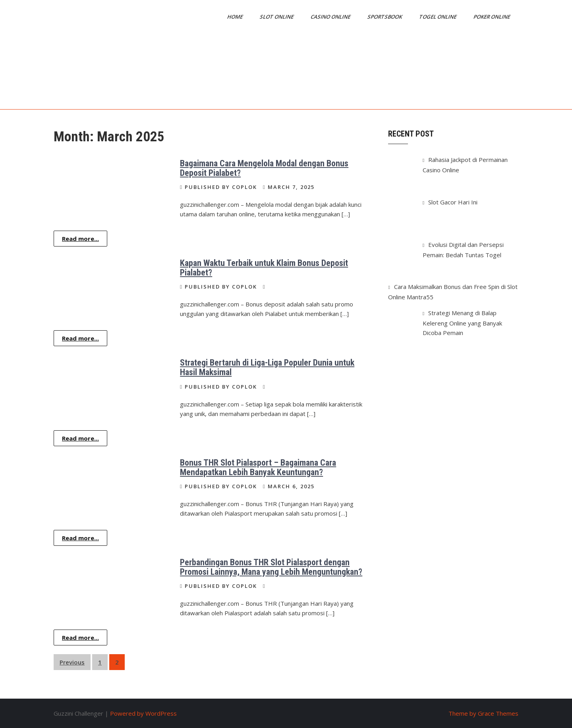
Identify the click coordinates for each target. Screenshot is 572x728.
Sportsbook (385, 17)
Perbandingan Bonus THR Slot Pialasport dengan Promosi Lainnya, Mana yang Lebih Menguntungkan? (271, 567)
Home (236, 17)
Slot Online (277, 17)
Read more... (80, 239)
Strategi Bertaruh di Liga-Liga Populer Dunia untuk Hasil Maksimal (267, 367)
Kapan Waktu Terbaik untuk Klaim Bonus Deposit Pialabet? (264, 268)
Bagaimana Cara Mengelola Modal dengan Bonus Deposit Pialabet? (264, 168)
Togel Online (438, 17)
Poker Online (492, 17)
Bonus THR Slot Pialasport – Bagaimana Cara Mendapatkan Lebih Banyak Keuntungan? (258, 467)
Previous (72, 662)
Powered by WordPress (143, 713)
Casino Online (331, 17)
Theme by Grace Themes (483, 713)
